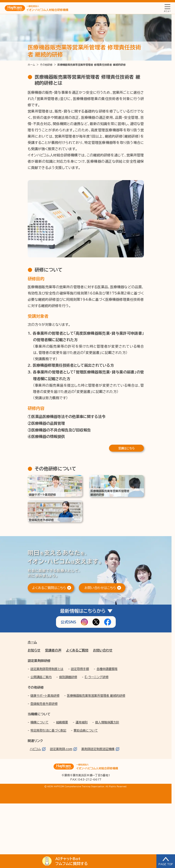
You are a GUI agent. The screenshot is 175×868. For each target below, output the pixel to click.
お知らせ (34, 650)
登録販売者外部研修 (44, 704)
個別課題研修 (68, 677)
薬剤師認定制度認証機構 (98, 749)
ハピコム (35, 749)
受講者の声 (53, 650)
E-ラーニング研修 (97, 677)
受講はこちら (126, 448)
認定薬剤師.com (61, 749)
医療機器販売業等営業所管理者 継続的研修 (96, 696)
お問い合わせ (103, 650)
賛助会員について (86, 730)
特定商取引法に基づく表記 (48, 730)
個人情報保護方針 (107, 722)
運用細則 (82, 722)
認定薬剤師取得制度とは (47, 669)
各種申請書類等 (107, 669)
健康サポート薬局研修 (45, 696)
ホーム (32, 642)
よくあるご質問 (77, 650)
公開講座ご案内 (41, 677)
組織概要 (62, 722)
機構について (40, 722)
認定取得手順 (80, 669)
